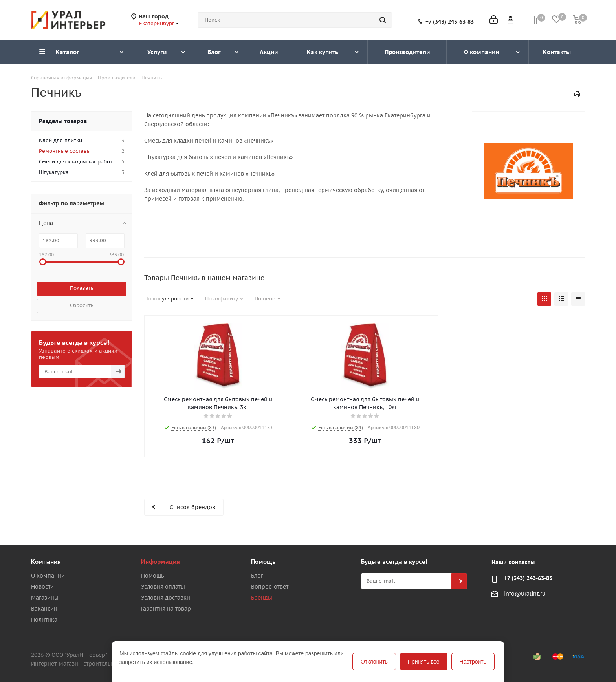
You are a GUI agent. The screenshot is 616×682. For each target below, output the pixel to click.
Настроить (473, 662)
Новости (42, 587)
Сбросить (82, 305)
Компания (46, 562)
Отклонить (374, 662)
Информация (160, 562)
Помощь (152, 576)
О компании (48, 576)
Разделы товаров (63, 121)
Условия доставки (166, 598)
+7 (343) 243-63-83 (450, 22)
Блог (257, 576)
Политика (44, 620)
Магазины (45, 598)
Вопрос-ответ (270, 587)
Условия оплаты (163, 587)
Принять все (424, 662)
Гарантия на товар (166, 609)
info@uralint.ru (525, 594)
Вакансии (44, 609)
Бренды (262, 598)
